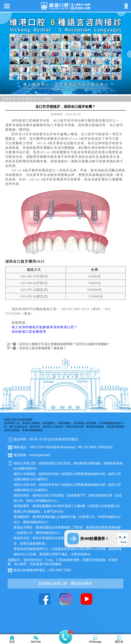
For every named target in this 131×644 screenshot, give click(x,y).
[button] (48, 91)
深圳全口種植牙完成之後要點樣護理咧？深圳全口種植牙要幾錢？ (65, 344)
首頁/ (21, 99)
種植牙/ (32, 99)
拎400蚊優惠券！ (95, 539)
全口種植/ (45, 99)
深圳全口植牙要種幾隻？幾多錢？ (43, 348)
